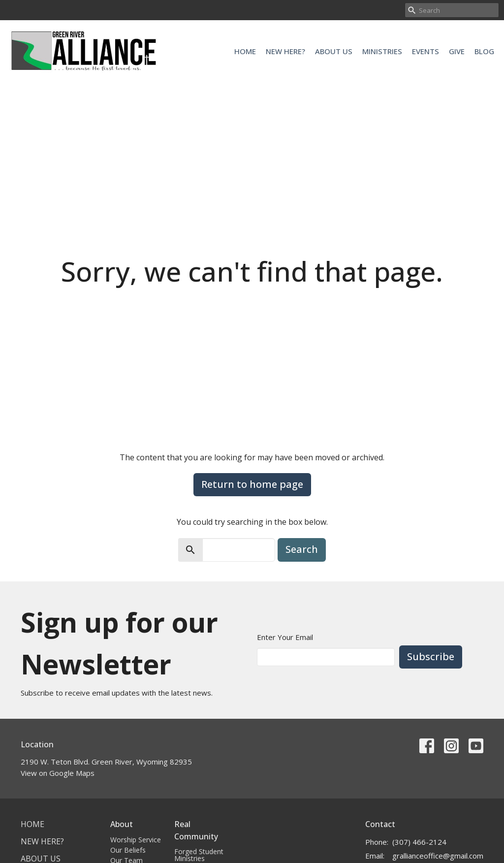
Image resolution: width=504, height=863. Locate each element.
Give (457, 51)
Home (245, 51)
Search (302, 549)
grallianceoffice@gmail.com (438, 856)
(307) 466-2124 (419, 842)
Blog (484, 51)
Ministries (382, 51)
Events (425, 51)
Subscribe (431, 656)
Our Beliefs (128, 850)
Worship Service (136, 840)
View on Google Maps (58, 773)
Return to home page (252, 484)
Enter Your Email (285, 637)
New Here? (285, 51)
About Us (334, 51)
